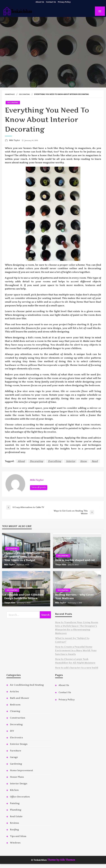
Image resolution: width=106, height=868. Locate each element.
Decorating (24, 94)
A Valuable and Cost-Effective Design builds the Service (24, 596)
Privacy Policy (64, 2)
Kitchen (14, 790)
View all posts (39, 487)
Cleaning (15, 711)
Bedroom (15, 705)
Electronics (16, 738)
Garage (14, 757)
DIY (12, 731)
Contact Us (51, 2)
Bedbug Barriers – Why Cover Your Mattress (74, 596)
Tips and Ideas (18, 836)
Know (84, 461)
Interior (71, 461)
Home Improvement (22, 770)
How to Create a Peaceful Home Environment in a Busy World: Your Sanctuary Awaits (76, 650)
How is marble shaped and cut (75, 560)
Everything (55, 461)
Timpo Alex (61, 565)
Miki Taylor (15, 140)
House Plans (17, 777)
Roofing (14, 830)
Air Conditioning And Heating (27, 685)
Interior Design (19, 784)
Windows (15, 843)
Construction (18, 718)
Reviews (14, 823)
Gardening (16, 764)
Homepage (10, 94)
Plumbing (16, 810)
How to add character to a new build (77, 668)
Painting (15, 803)
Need (95, 461)
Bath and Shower (20, 698)
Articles (14, 692)
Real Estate (16, 816)
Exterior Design (19, 744)
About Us (40, 2)
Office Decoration (20, 797)
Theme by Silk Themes (61, 860)
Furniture (16, 751)
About (21, 461)
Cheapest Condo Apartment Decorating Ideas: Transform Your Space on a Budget (23, 557)
